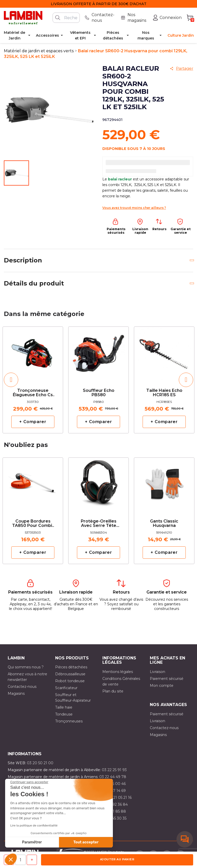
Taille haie (64, 707)
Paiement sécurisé (167, 679)
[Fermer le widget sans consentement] (29, 782)
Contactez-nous (22, 687)
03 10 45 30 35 (114, 818)
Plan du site (113, 691)
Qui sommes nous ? (26, 667)
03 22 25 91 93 (114, 770)
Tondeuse (64, 714)
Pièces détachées (71, 667)
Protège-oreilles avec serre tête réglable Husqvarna (98, 524)
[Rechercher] (66, 18)
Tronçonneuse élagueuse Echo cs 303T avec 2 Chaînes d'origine (33, 393)
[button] (11, 859)
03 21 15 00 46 (113, 784)
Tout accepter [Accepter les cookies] (86, 842)
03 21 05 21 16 (120, 798)
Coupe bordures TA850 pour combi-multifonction (33, 524)
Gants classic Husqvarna (164, 524)
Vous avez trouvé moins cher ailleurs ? (134, 208)
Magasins (16, 693)
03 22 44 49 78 (113, 777)
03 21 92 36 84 (115, 804)
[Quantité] (21, 860)
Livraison (157, 672)
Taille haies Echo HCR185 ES (164, 393)
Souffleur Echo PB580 (99, 393)
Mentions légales (118, 672)
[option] (33, 380)
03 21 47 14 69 (113, 791)
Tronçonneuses (69, 721)
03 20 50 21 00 (40, 763)
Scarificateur (66, 688)
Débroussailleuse (70, 674)
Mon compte (162, 686)
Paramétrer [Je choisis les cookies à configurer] (32, 842)
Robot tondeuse (70, 681)
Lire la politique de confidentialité (34, 825)
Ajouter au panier (117, 859)
